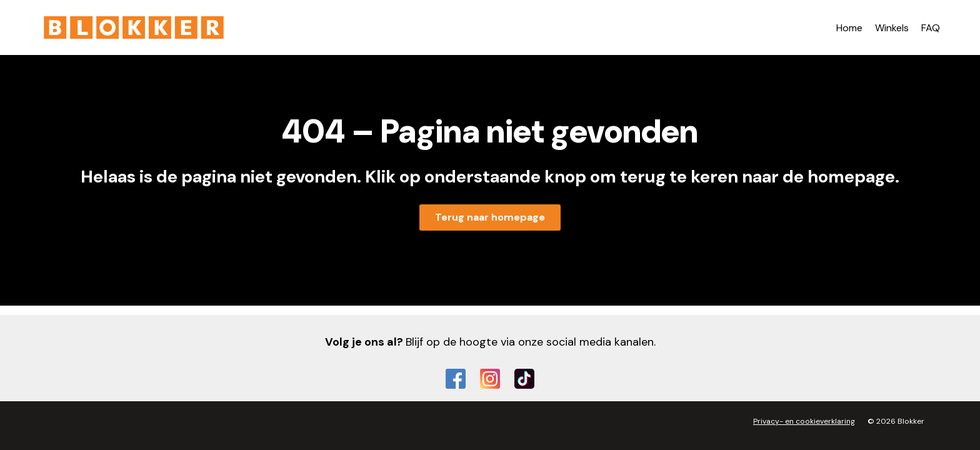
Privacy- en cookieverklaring (804, 421)
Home (849, 28)
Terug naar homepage (490, 217)
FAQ (931, 28)
